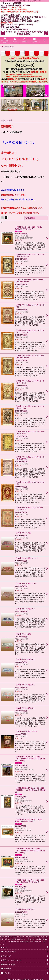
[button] (3, 33)
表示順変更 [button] (30, 218)
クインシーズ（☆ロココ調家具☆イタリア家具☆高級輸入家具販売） (24, 33)
